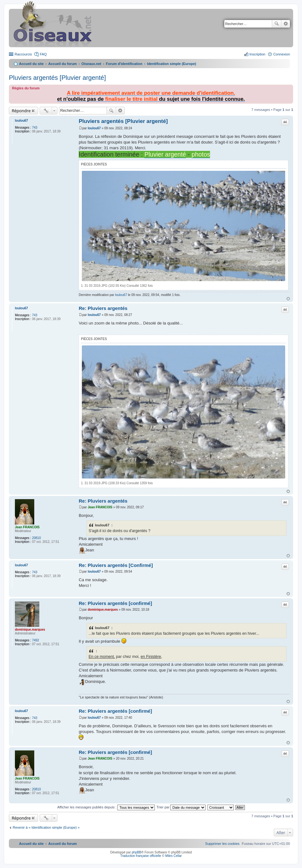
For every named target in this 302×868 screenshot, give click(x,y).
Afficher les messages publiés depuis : (106, 807)
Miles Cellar (174, 856)
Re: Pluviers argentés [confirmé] (115, 603)
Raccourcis (23, 54)
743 (35, 128)
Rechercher (277, 24)
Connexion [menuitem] (282, 54)
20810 (36, 538)
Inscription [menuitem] (257, 54)
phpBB (136, 852)
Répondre (21, 111)
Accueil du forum (62, 64)
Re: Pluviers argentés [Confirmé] (116, 565)
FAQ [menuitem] (43, 54)
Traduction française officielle (141, 856)
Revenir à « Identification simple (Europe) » (46, 827)
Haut (288, 299)
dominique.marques (30, 630)
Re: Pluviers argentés (103, 308)
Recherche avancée (286, 24)
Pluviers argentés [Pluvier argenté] (57, 78)
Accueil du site (31, 64)
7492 (36, 640)
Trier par (181, 807)
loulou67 (21, 121)
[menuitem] (222, 844)
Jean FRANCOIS (27, 527)
